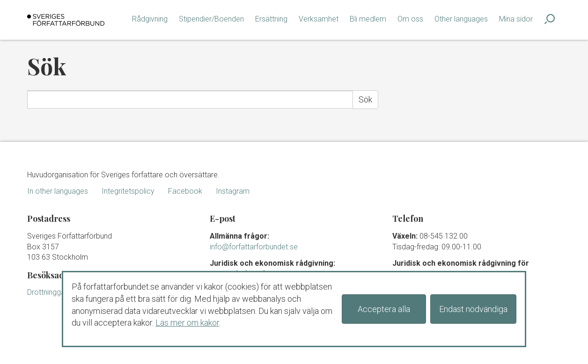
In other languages (58, 191)
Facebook (185, 191)
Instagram (233, 191)
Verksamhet (319, 19)
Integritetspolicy (128, 191)
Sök (365, 99)
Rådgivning (150, 19)
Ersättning (271, 19)
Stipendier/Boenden (211, 19)
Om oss (410, 19)
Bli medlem (368, 19)
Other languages (461, 19)
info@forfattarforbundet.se (254, 247)
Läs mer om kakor (187, 323)
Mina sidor (516, 19)
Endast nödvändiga (473, 309)
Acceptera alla (384, 309)
